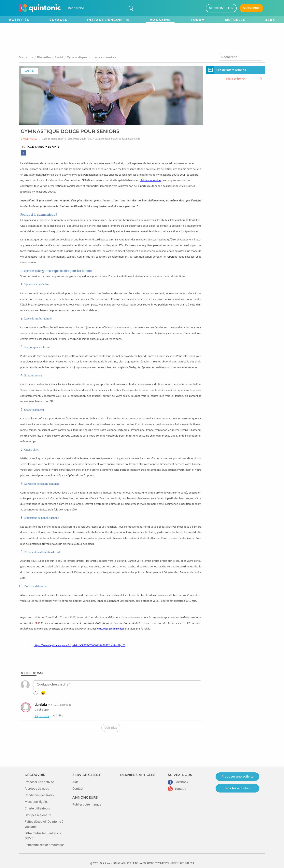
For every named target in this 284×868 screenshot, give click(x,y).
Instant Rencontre (108, 20)
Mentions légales (36, 802)
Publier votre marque (87, 804)
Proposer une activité (39, 782)
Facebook (178, 782)
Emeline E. (29, 139)
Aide (75, 782)
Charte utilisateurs (37, 808)
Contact (78, 788)
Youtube (177, 789)
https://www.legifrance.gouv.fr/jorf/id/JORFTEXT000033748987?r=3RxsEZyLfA (79, 645)
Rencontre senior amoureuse (44, 845)
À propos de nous (37, 788)
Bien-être (44, 57)
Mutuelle (235, 20)
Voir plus (111, 728)
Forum (198, 20)
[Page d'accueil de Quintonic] (40, 8)
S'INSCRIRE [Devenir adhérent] (252, 8)
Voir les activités (238, 788)
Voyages (58, 20)
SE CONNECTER (221, 8)
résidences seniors (151, 180)
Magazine (160, 20)
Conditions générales (39, 795)
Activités (19, 20)
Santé (59, 57)
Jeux (270, 20)
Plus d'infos (244, 79)
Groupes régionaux (38, 815)
